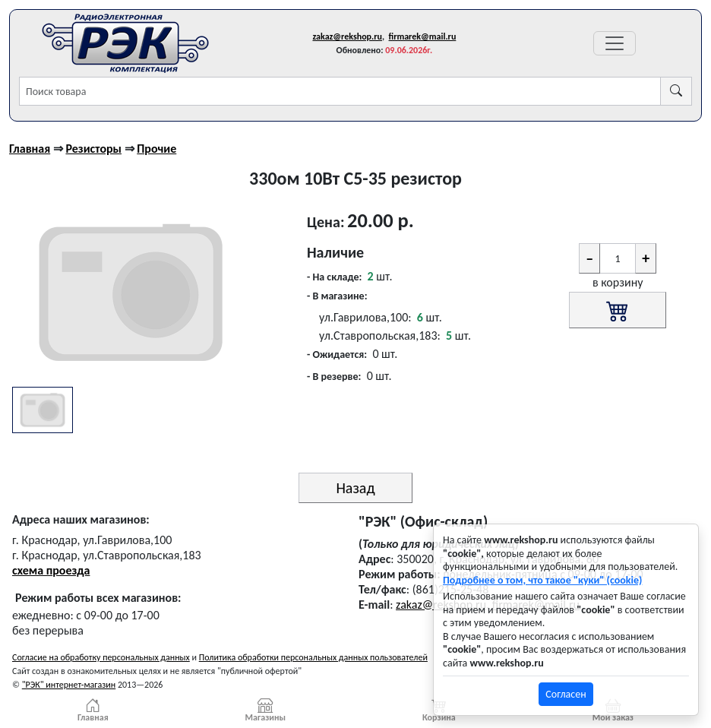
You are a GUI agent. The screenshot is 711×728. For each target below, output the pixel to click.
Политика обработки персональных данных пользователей (313, 657)
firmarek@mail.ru (423, 36)
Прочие (156, 149)
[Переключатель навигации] (615, 43)
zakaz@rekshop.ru (347, 36)
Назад (355, 488)
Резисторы (93, 149)
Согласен (566, 694)
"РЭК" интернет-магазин (69, 685)
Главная (30, 149)
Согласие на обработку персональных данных (101, 657)
